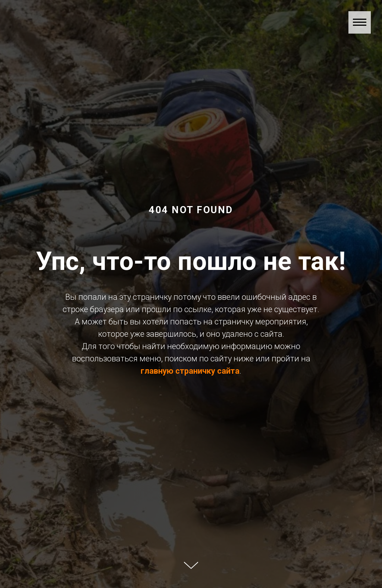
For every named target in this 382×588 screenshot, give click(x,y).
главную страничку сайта (190, 371)
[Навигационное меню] (360, 22)
